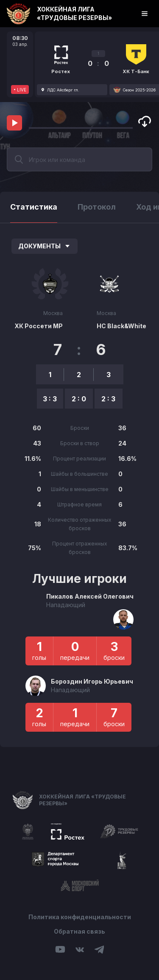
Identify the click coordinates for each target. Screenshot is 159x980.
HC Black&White (121, 326)
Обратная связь (79, 931)
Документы (45, 246)
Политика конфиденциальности (80, 917)
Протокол (97, 207)
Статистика (34, 207)
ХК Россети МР (39, 326)
